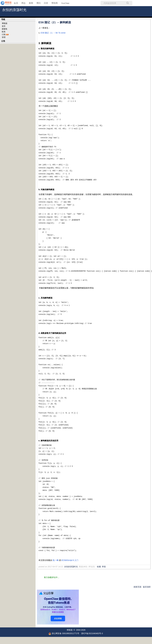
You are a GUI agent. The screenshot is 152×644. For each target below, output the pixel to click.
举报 (104, 567)
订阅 (4, 35)
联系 (4, 32)
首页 (4, 26)
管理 (4, 37)
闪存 (46, 3)
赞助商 (55, 3)
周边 (23, 3)
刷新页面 (137, 587)
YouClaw (65, 3)
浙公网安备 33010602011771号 (64, 633)
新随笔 (5, 29)
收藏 (99, 567)
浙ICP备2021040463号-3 (92, 633)
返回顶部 (147, 587)
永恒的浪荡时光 (14, 10)
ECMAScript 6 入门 (70, 560)
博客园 (5, 23)
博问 (38, 3)
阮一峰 (56, 560)
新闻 (31, 3)
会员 (16, 3)
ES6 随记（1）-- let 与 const (53, 33)
